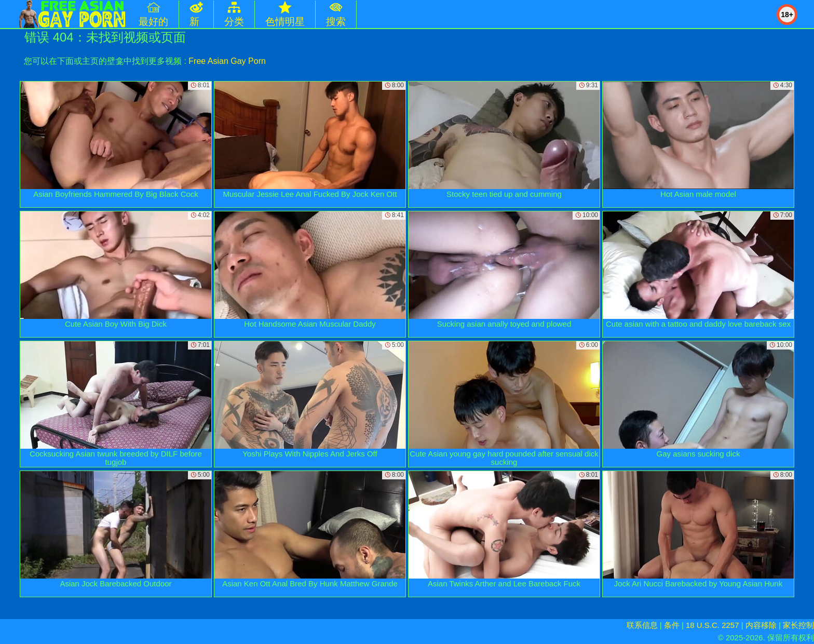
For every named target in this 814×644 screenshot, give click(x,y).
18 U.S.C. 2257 (713, 625)
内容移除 (761, 625)
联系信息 (642, 625)
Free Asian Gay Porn (227, 61)
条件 (672, 625)
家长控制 (798, 625)
